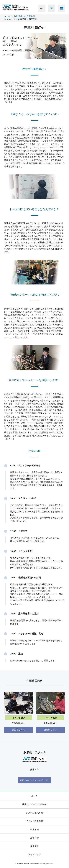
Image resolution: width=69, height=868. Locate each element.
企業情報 (34, 829)
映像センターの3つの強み (34, 804)
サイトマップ (34, 854)
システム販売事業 (34, 813)
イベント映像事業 (34, 821)
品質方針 (34, 838)
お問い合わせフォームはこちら (34, 780)
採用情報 (34, 846)
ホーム (34, 796)
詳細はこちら (19, 730)
